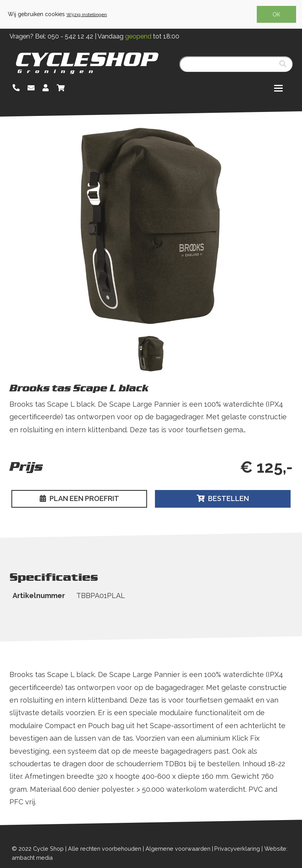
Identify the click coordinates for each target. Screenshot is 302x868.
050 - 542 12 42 (70, 36)
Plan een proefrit (79, 498)
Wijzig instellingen (87, 15)
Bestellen (223, 498)
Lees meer (28, 442)
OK (276, 15)
